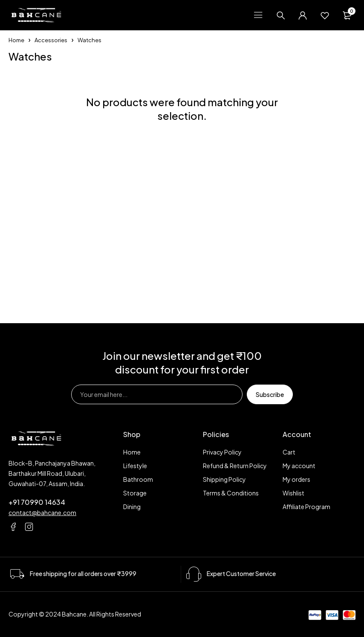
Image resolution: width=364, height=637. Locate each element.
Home (16, 40)
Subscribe (270, 394)
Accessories (51, 40)
